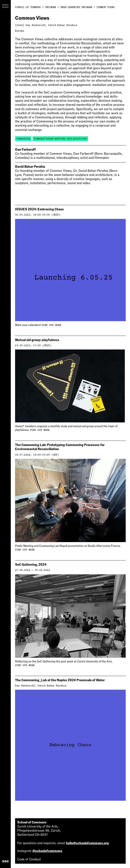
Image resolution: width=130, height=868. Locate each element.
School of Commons (28, 7)
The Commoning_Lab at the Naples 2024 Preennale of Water (60, 680)
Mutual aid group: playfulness (37, 340)
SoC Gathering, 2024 (31, 565)
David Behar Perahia (63, 25)
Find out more (51, 325)
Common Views (106, 7)
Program (51, 7)
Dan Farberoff (35, 25)
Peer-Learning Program (76, 7)
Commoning (23, 139)
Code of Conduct (29, 859)
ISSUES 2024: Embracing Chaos (39, 209)
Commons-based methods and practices (60, 139)
